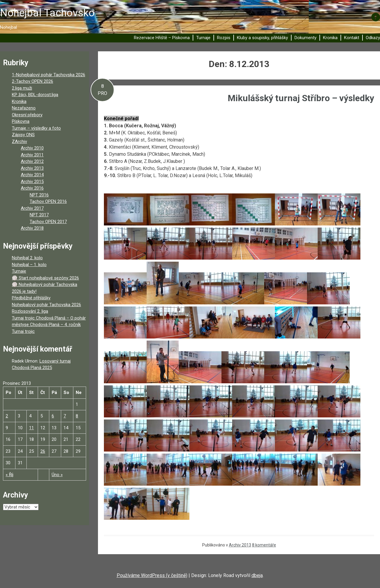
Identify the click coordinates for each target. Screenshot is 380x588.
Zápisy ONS (23, 135)
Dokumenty (305, 38)
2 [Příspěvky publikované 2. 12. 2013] (7, 416)
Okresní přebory (27, 115)
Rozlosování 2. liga (30, 311)
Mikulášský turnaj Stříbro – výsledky (301, 98)
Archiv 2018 (32, 228)
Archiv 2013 (240, 545)
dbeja (257, 575)
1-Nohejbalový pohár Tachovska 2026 (49, 75)
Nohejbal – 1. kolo (29, 265)
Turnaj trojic (23, 331)
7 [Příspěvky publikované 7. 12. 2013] (65, 416)
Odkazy (373, 38)
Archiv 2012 (32, 161)
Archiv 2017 (32, 208)
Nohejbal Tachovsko (47, 13)
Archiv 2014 (32, 175)
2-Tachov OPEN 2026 (33, 81)
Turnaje (203, 38)
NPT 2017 (39, 215)
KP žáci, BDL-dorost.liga (35, 95)
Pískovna (21, 121)
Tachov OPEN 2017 (48, 222)
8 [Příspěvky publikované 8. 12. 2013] (77, 416)
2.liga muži (22, 88)
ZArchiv (19, 142)
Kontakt (352, 38)
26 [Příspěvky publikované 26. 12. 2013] (43, 451)
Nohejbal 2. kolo (27, 258)
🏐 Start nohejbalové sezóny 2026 (45, 278)
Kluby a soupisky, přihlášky (262, 38)
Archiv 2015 (32, 182)
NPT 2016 (39, 195)
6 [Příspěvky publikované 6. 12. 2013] (53, 416)
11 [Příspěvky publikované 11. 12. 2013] (31, 428)
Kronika (330, 38)
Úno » (57, 475)
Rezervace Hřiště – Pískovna (162, 38)
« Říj (9, 475)
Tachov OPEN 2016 (48, 201)
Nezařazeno (24, 108)
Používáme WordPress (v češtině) (152, 575)
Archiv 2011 (32, 155)
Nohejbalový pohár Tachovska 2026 (46, 305)
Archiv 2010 (32, 148)
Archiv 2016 (32, 188)
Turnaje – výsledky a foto (36, 128)
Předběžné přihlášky (31, 298)
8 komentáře (264, 545)
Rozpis (224, 38)
